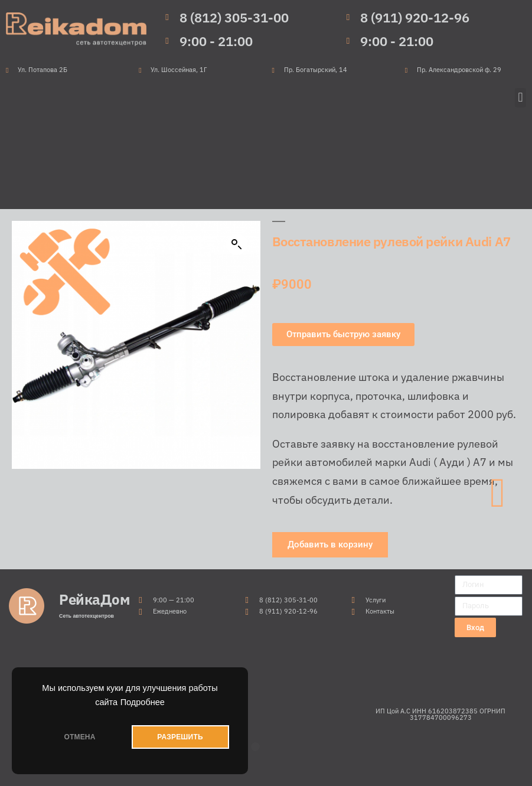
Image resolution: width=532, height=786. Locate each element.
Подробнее (143, 702)
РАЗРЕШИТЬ (180, 737)
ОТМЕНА (79, 737)
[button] (520, 98)
